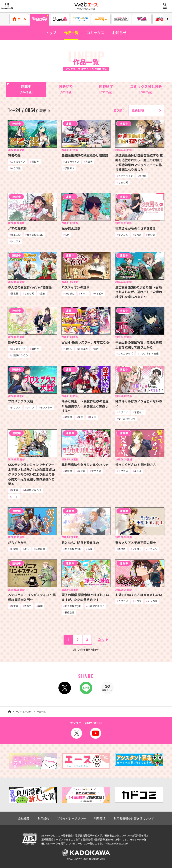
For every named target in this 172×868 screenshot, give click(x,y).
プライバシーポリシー (72, 818)
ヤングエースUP (24, 712)
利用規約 (43, 818)
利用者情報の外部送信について (134, 818)
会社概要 (24, 818)
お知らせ (119, 33)
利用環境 (100, 818)
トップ (51, 33)
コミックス (95, 33)
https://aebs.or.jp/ (118, 843)
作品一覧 (71, 33)
